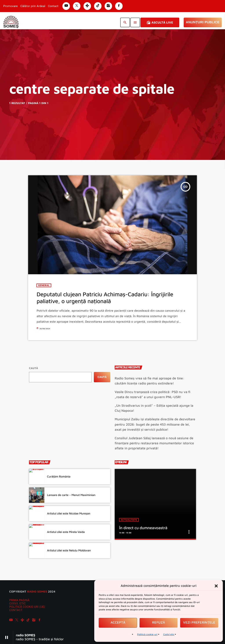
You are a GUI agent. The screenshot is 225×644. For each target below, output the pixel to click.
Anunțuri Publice (203, 22)
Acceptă (118, 623)
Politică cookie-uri (147, 634)
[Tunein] (22, 621)
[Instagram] (34, 621)
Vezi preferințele (199, 623)
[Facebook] (40, 621)
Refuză (159, 623)
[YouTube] (11, 621)
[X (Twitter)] (17, 621)
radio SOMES (37, 591)
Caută (34, 368)
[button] (216, 586)
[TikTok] (28, 621)
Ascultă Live (160, 22)
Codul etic (169, 634)
